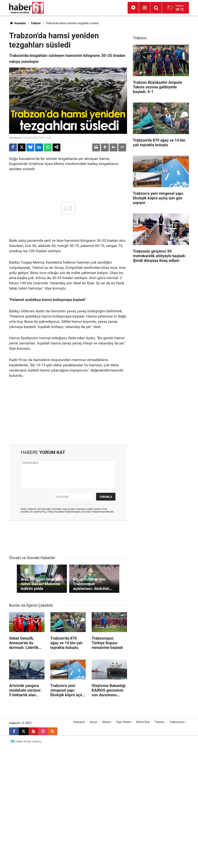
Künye (93, 722)
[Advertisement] (68, 412)
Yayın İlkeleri (124, 722)
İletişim (107, 722)
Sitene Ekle (143, 722)
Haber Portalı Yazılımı (29, 742)
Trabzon (36, 23)
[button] (105, 147)
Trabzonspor (177, 722)
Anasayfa (17, 23)
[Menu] (145, 8)
